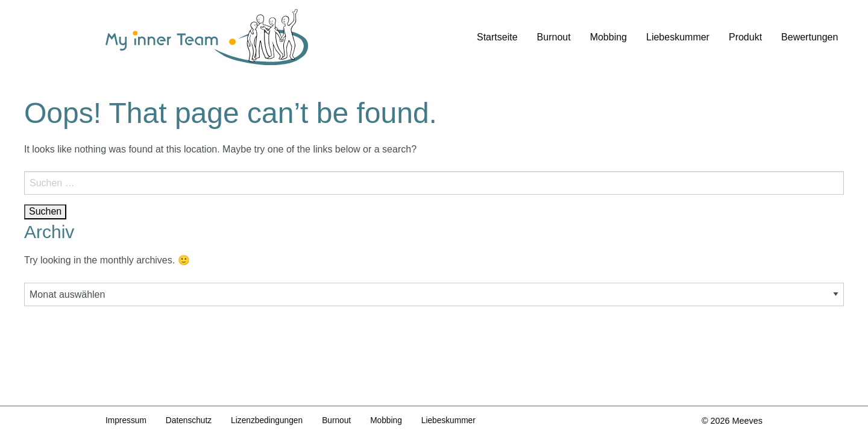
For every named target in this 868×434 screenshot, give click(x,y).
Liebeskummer (678, 37)
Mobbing (609, 37)
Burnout (554, 37)
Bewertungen (810, 37)
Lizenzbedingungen (273, 420)
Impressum (127, 420)
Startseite (497, 37)
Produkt (745, 37)
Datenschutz (192, 420)
